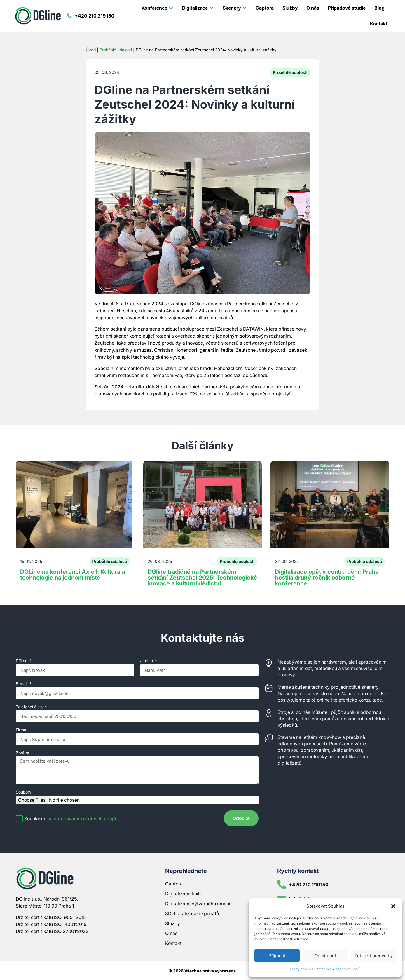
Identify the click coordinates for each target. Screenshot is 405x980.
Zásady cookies (300, 969)
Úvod (91, 50)
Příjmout (277, 956)
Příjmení (24, 661)
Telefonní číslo (30, 707)
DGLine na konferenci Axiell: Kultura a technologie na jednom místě (73, 575)
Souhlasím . (71, 819)
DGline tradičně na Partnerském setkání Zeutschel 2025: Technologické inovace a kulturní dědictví (202, 578)
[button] (393, 906)
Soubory (24, 792)
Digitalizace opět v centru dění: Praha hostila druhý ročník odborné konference (327, 578)
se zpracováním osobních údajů (82, 819)
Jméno (147, 661)
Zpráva (22, 753)
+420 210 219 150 (96, 16)
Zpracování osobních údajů (338, 969)
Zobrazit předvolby (374, 956)
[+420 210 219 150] (70, 16)
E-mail (22, 684)
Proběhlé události (116, 50)
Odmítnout (325, 956)
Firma (21, 730)
